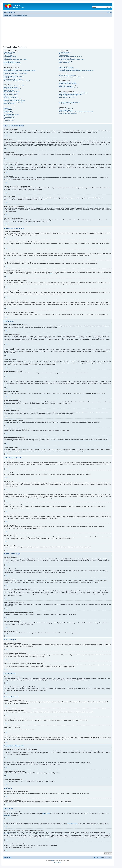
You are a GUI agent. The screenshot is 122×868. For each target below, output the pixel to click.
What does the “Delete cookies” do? (12, 64)
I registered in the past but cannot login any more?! (15, 60)
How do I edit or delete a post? (11, 87)
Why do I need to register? (10, 52)
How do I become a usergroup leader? (68, 58)
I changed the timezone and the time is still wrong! (15, 73)
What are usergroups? (64, 55)
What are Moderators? (64, 54)
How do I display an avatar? (10, 78)
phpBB (51, 274)
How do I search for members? (66, 86)
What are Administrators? (65, 52)
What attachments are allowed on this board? (69, 102)
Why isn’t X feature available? (66, 110)
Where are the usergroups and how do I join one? (70, 57)
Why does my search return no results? (68, 83)
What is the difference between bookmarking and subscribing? (73, 93)
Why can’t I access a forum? (10, 95)
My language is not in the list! (10, 75)
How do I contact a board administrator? (68, 113)
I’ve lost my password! (9, 61)
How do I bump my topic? (10, 103)
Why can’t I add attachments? (11, 96)
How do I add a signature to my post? (12, 89)
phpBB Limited (46, 814)
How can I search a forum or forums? (67, 82)
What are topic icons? (9, 120)
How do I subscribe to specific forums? (68, 96)
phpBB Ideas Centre (72, 824)
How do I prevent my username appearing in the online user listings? (20, 70)
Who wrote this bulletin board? (66, 109)
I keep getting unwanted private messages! (69, 69)
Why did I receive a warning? (10, 98)
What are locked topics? (9, 119)
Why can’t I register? (8, 55)
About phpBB (7, 815)
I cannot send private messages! (66, 68)
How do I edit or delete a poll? (11, 93)
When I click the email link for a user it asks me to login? (17, 81)
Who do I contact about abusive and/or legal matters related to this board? (76, 112)
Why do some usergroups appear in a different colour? (71, 60)
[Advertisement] (58, 30)
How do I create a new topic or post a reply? (14, 86)
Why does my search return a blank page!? (69, 85)
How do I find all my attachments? (66, 104)
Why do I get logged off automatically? (12, 62)
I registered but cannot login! (10, 57)
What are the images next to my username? (14, 76)
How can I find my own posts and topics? (68, 88)
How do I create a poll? (9, 90)
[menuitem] (13, 12)
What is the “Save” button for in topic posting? (14, 100)
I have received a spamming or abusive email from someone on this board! (76, 70)
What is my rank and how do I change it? (13, 79)
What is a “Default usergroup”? (66, 61)
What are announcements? (10, 116)
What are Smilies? (8, 111)
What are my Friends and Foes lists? (67, 76)
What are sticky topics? (9, 117)
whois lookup (7, 834)
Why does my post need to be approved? (13, 102)
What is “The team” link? (64, 62)
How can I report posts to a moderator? (13, 99)
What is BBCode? (8, 108)
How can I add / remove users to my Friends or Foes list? (72, 77)
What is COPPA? (8, 54)
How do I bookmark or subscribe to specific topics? (70, 94)
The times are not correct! (10, 72)
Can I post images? (8, 113)
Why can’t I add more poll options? (12, 92)
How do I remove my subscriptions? (67, 97)
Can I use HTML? (8, 110)
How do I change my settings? (11, 69)
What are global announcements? (11, 114)
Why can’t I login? (8, 58)
